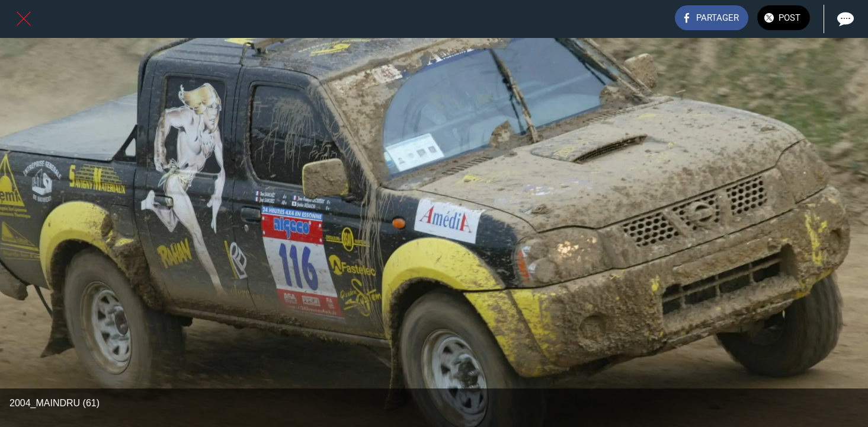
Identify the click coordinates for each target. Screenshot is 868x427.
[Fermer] (24, 19)
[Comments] (844, 19)
